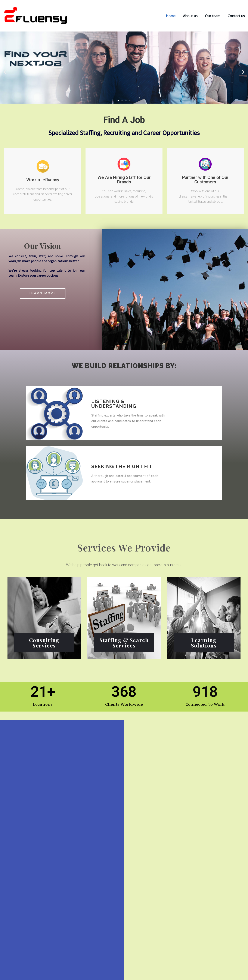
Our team (213, 16)
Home (171, 16)
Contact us (236, 16)
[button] (5, 72)
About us (190, 16)
